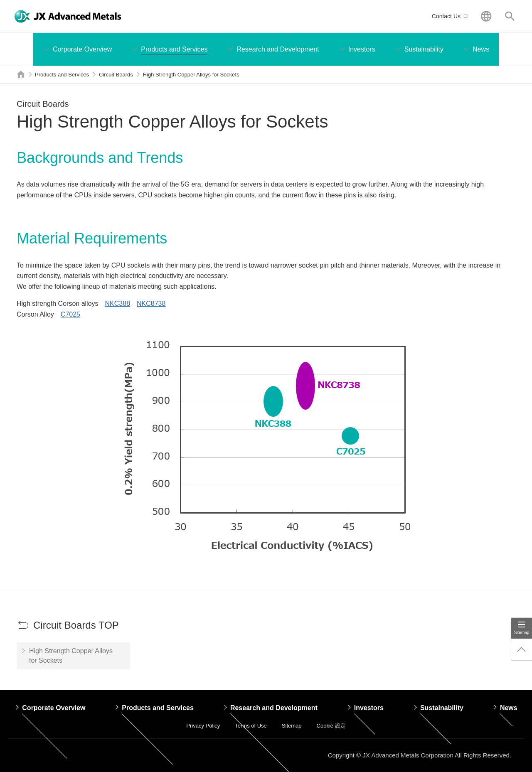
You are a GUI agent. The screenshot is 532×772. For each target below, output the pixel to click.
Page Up (522, 649)
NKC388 (118, 304)
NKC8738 (151, 304)
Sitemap (522, 633)
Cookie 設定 (331, 726)
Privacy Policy (203, 726)
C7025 (70, 314)
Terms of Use (251, 726)
